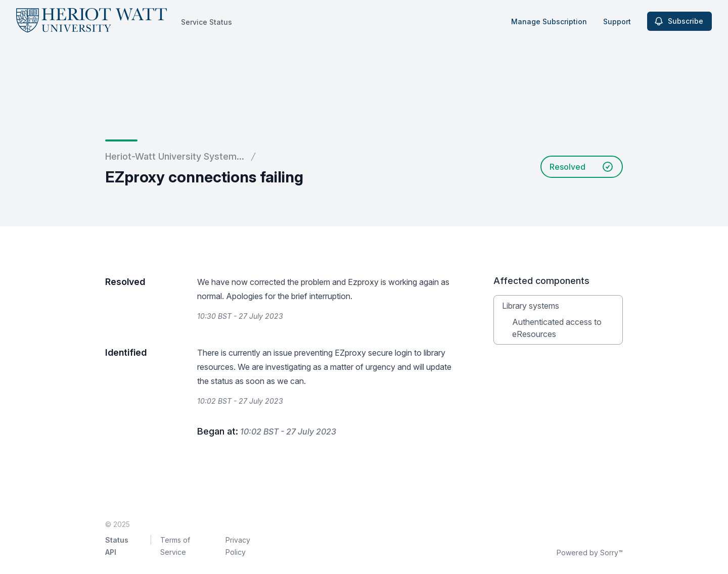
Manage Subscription (549, 21)
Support (617, 21)
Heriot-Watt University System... (175, 156)
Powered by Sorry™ (590, 553)
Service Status (207, 22)
